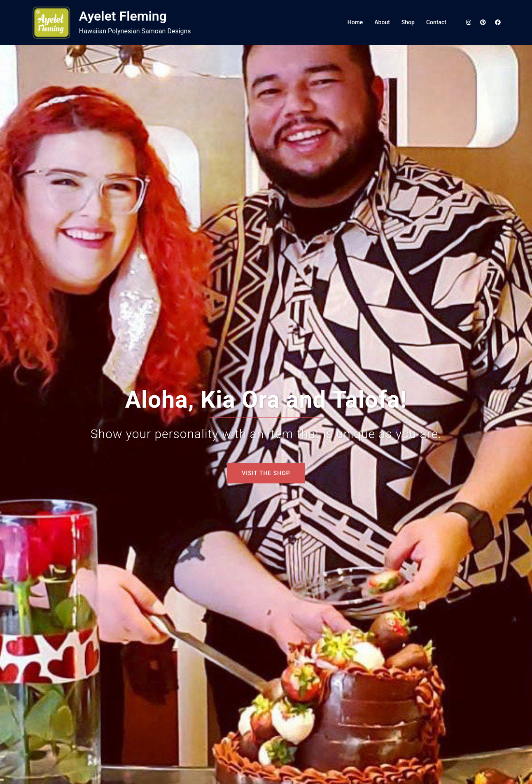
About (382, 22)
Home (355, 22)
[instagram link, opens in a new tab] (468, 22)
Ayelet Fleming (123, 16)
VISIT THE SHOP (266, 473)
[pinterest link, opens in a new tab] (483, 22)
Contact (436, 22)
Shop (408, 22)
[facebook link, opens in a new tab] (497, 22)
